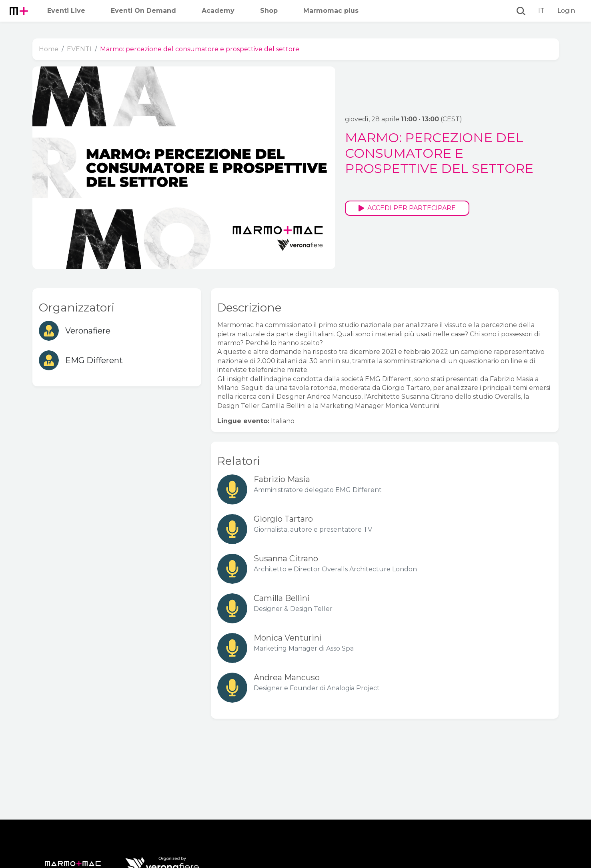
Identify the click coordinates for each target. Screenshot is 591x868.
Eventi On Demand (143, 11)
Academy (218, 11)
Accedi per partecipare (407, 208)
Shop (269, 11)
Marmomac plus (331, 11)
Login (566, 11)
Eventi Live (66, 11)
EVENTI (79, 49)
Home (49, 49)
